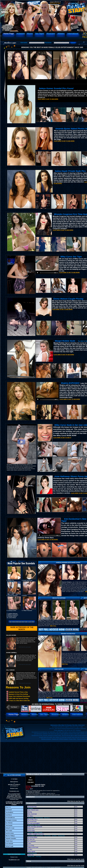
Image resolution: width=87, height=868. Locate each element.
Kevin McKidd (9, 844)
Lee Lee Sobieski (31, 836)
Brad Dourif (9, 810)
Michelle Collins (31, 856)
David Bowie (9, 815)
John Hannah (9, 825)
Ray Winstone (9, 823)
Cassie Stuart (38, 856)
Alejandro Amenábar (11, 838)
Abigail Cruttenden (38, 832)
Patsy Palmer (38, 825)
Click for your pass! (14, 854)
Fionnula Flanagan (39, 818)
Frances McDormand (32, 853)
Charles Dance (9, 841)
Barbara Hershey (39, 836)
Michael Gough (9, 846)
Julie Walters (30, 808)
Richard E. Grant (10, 828)
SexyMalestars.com (14, 860)
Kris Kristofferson (10, 818)
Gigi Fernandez (47, 836)
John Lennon (9, 831)
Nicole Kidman (31, 818)
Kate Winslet (30, 832)
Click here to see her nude (75, 801)
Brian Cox (8, 807)
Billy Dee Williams (10, 836)
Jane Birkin (54, 836)
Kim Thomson (31, 825)
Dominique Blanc (61, 836)
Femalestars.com (14, 791)
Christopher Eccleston (11, 820)
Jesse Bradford (9, 812)
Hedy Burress (47, 818)
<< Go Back (14, 779)
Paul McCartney (10, 833)
